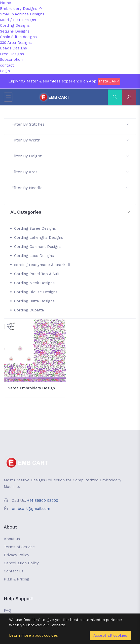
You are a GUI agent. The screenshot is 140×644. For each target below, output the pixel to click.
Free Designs (12, 54)
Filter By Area (70, 172)
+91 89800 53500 (43, 501)
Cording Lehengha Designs (39, 238)
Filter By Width (70, 140)
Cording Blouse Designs (36, 292)
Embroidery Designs (21, 9)
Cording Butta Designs (34, 301)
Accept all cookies (110, 635)
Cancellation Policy (21, 563)
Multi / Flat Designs (18, 20)
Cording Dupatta (29, 310)
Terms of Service (19, 547)
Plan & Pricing (16, 579)
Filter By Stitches (70, 124)
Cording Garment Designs (38, 247)
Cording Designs (15, 25)
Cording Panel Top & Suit (37, 274)
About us (12, 539)
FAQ (7, 610)
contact (7, 65)
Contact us (14, 571)
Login (5, 71)
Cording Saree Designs (35, 228)
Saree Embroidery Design (31, 388)
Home (6, 3)
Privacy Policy (16, 555)
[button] (70, 212)
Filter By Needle (70, 188)
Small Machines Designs (22, 14)
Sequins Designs (15, 31)
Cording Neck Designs (34, 283)
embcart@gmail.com (31, 509)
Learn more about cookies (33, 635)
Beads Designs (13, 48)
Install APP (109, 81)
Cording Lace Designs (34, 256)
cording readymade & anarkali (42, 265)
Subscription (11, 60)
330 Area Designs (16, 43)
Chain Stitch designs (18, 37)
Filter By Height (70, 156)
